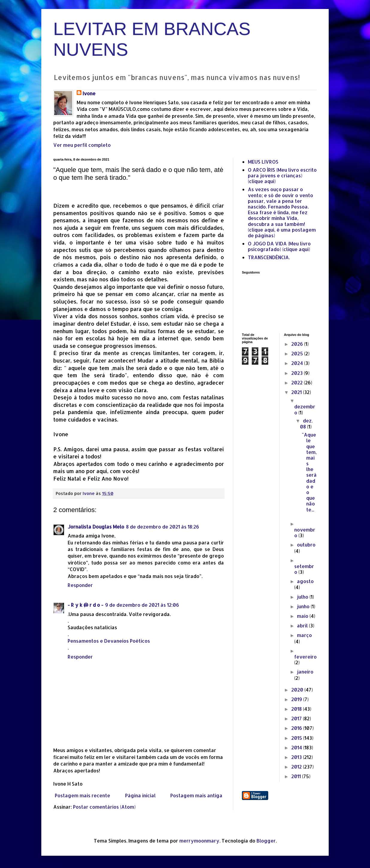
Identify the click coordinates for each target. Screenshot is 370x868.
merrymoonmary (199, 841)
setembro (304, 569)
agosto (305, 581)
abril (303, 625)
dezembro (305, 409)
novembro (305, 532)
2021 (297, 392)
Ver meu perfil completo (82, 145)
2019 (297, 699)
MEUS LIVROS (263, 162)
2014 (297, 747)
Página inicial (140, 795)
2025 (298, 353)
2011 (297, 776)
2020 (298, 690)
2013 (297, 757)
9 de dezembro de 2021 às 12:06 (142, 605)
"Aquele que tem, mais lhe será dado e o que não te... (309, 472)
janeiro (305, 672)
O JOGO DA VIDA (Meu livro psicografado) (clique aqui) (279, 246)
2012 (297, 767)
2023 (298, 373)
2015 (297, 738)
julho (303, 597)
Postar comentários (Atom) (104, 807)
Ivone (89, 93)
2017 (297, 718)
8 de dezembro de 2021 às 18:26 (163, 527)
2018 (297, 709)
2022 (298, 382)
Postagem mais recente (82, 795)
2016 (297, 728)
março (304, 635)
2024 (298, 363)
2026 (298, 344)
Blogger (266, 841)
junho (304, 606)
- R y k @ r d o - (85, 605)
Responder (80, 585)
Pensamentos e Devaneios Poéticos (109, 641)
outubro (306, 545)
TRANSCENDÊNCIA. (269, 257)
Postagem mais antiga (196, 795)
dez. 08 (306, 424)
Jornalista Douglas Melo (96, 527)
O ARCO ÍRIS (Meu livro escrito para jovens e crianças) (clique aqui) (282, 175)
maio (303, 616)
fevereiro (305, 657)
